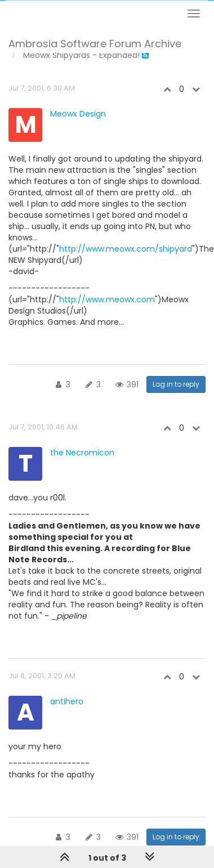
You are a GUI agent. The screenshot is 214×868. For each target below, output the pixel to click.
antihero (67, 701)
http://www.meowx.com (107, 299)
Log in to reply (176, 384)
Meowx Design (78, 114)
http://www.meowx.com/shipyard (126, 249)
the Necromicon (82, 453)
